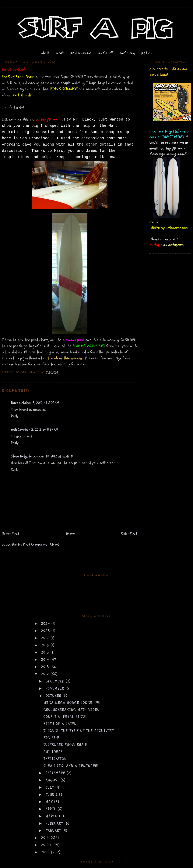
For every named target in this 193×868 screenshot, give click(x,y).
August (53, 780)
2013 (46, 667)
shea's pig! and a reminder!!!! (73, 766)
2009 (46, 852)
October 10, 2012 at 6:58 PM (53, 456)
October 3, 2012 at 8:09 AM (39, 403)
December (56, 681)
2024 (46, 624)
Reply (15, 416)
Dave (15, 403)
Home (70, 533)
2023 (46, 631)
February (55, 823)
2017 (46, 638)
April (52, 809)
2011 (45, 838)
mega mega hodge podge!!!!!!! (72, 703)
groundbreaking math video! (72, 710)
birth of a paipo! (61, 724)
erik (14, 430)
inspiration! (56, 759)
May (50, 802)
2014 (46, 660)
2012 (46, 674)
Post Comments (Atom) (41, 544)
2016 (46, 645)
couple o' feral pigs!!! (66, 717)
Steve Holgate (21, 456)
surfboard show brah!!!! (67, 745)
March (52, 816)
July (51, 787)
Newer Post (11, 533)
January (54, 831)
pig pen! (51, 738)
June (51, 795)
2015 (46, 652)
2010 (46, 845)
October (54, 696)
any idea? (53, 752)
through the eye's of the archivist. (79, 731)
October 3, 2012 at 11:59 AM (38, 430)
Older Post (129, 533)
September (56, 773)
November (56, 688)
